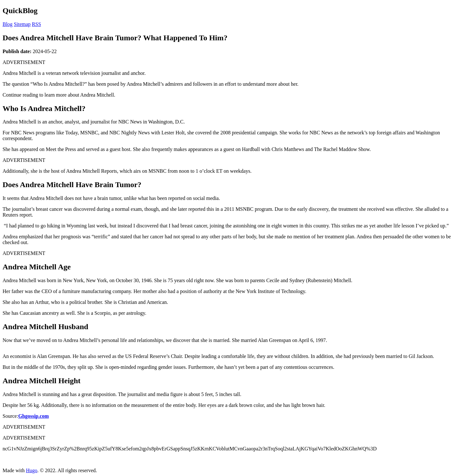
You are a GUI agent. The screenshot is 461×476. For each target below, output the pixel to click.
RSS (36, 24)
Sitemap (22, 24)
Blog (8, 24)
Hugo (32, 470)
